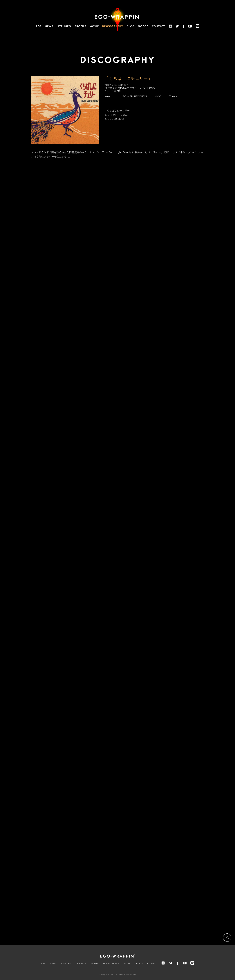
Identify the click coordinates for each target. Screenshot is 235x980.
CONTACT (152, 963)
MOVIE (95, 963)
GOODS (139, 963)
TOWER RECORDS (135, 96)
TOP (43, 963)
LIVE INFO (67, 963)
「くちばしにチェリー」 (128, 78)
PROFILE (82, 963)
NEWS (53, 963)
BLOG (127, 963)
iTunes (173, 96)
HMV (158, 96)
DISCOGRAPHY (111, 963)
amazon (110, 96)
